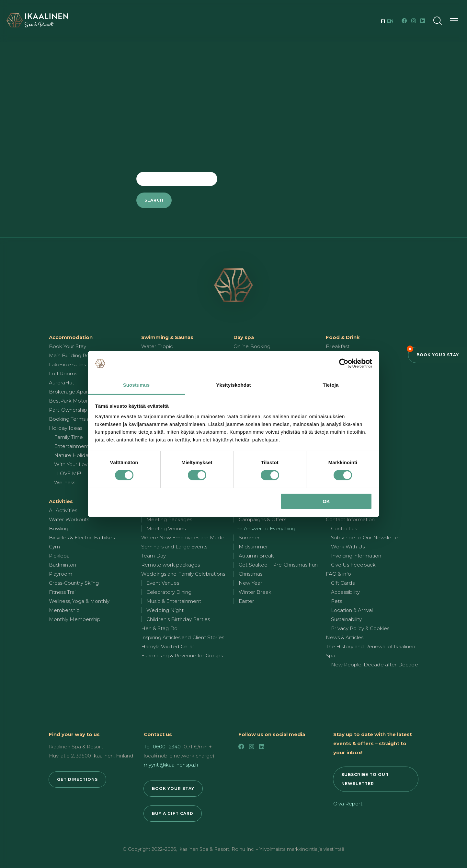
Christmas (251, 574)
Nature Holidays (74, 455)
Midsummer (253, 547)
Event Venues (163, 583)
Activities (61, 501)
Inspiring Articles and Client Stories (183, 637)
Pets (336, 601)
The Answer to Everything (264, 528)
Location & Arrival (352, 610)
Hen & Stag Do (159, 628)
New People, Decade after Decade (375, 665)
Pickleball (60, 556)
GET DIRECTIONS (77, 779)
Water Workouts (69, 519)
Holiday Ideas (66, 428)
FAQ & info (338, 574)
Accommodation (71, 337)
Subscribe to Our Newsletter (366, 538)
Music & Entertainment (174, 601)
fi (384, 21)
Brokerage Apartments (77, 392)
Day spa (244, 337)
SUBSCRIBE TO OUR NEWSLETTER (365, 779)
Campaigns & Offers (262, 519)
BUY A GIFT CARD (173, 813)
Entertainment (72, 446)
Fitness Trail (63, 592)
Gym (54, 547)
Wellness (65, 482)
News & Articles (345, 637)
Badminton (63, 565)
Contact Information (350, 519)
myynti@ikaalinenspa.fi (171, 765)
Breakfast (338, 346)
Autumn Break (256, 556)
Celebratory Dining (169, 592)
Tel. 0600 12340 (162, 747)
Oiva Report (348, 804)
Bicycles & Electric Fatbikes (82, 538)
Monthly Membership (75, 619)
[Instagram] (414, 21)
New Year (251, 583)
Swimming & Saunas (167, 337)
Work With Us (348, 547)
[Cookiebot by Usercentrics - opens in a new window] (344, 363)
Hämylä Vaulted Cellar (168, 646)
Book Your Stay (438, 355)
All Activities (63, 510)
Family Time (68, 437)
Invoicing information (356, 556)
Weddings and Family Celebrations (183, 574)
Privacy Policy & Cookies (360, 628)
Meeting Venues (166, 528)
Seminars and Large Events (174, 547)
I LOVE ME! (68, 473)
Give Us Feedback (353, 565)
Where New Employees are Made (183, 538)
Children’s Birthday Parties (178, 619)
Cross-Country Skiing (74, 583)
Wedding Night (165, 610)
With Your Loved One (80, 464)
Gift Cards (343, 583)
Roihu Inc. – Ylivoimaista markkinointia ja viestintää (288, 849)
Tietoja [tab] (331, 385)
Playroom (61, 574)
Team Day (154, 556)
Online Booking (252, 346)
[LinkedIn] (423, 21)
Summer (249, 538)
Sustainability (346, 619)
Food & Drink (343, 337)
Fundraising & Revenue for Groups (182, 656)
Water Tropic (157, 346)
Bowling (59, 528)
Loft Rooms (63, 374)
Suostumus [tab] (137, 385)
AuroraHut (62, 383)
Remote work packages (171, 565)
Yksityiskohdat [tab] (233, 385)
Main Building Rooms (74, 355)
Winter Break (255, 592)
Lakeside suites (67, 364)
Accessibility (345, 592)
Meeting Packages (169, 519)
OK (326, 501)
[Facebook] (404, 21)
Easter (246, 601)
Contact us (344, 528)
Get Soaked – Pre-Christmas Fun (278, 565)
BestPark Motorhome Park (82, 401)
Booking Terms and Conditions (86, 419)
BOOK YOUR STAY (173, 788)
